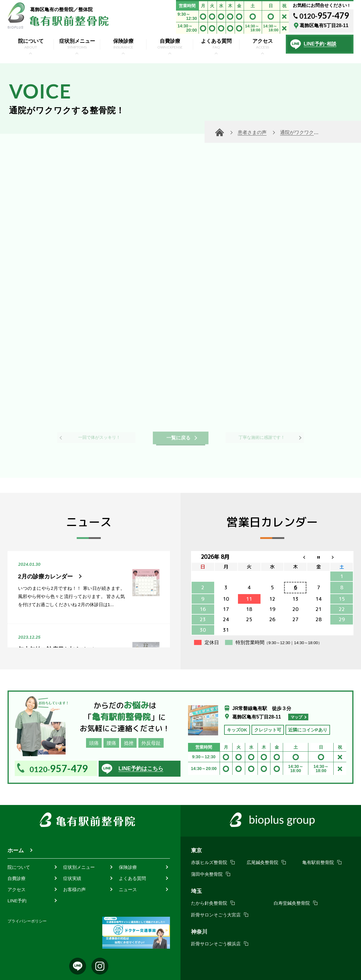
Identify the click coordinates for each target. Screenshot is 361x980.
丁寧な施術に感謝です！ (262, 435)
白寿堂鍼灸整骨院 (292, 903)
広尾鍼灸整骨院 (262, 862)
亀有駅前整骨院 (318, 862)
